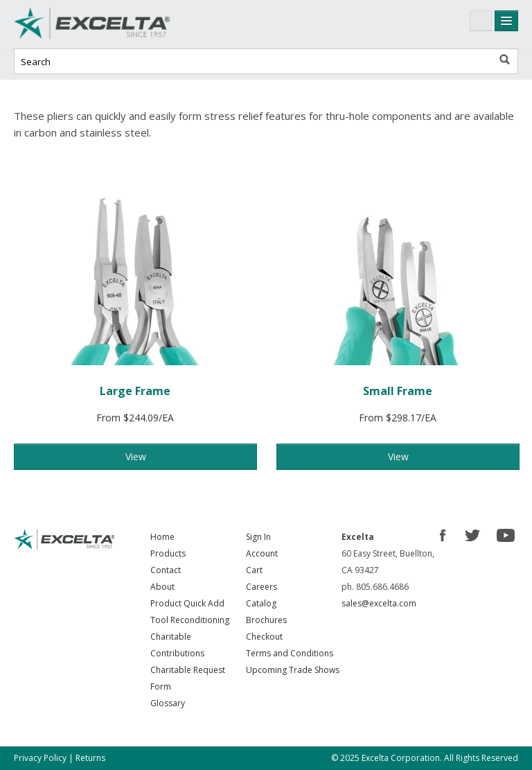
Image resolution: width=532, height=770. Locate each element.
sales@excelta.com (379, 603)
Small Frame (398, 391)
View (136, 456)
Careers (261, 587)
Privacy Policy (40, 758)
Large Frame (135, 391)
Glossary (168, 703)
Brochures (266, 620)
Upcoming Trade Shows (293, 670)
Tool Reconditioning (190, 620)
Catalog (261, 603)
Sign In (258, 537)
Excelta (118, 24)
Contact (166, 570)
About (162, 587)
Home (162, 537)
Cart (254, 570)
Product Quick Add (187, 603)
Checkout (264, 637)
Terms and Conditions (290, 653)
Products (168, 553)
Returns (90, 758)
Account (262, 553)
